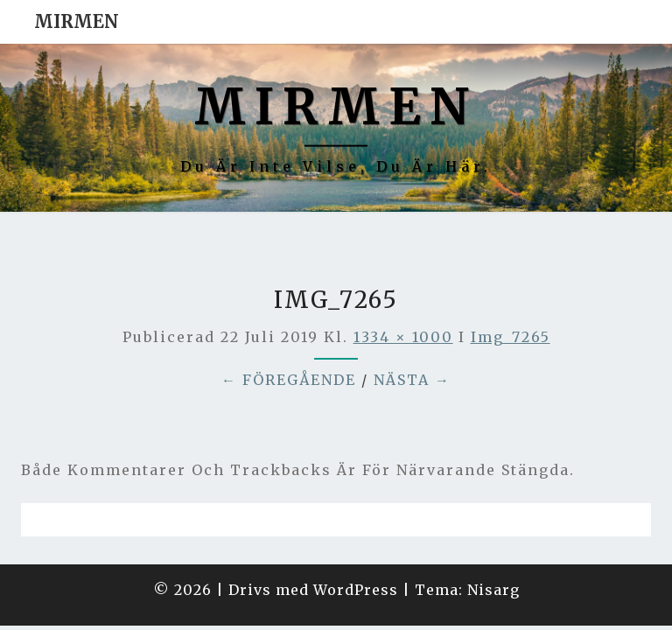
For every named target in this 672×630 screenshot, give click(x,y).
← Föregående (289, 336)
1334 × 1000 (403, 293)
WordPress (356, 546)
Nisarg (493, 546)
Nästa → (412, 336)
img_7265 (511, 293)
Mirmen (77, 21)
